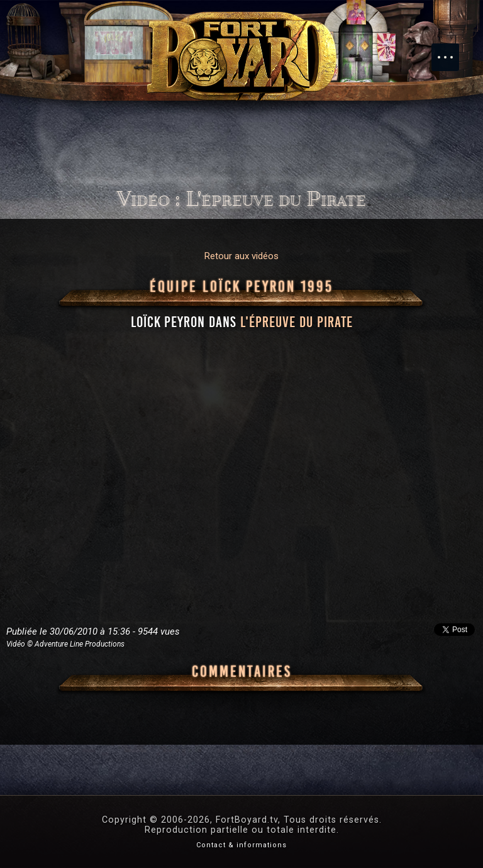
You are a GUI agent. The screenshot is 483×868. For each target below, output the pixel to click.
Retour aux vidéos (241, 256)
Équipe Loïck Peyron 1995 (241, 287)
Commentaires (242, 672)
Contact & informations (241, 845)
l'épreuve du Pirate (297, 322)
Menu (452, 51)
